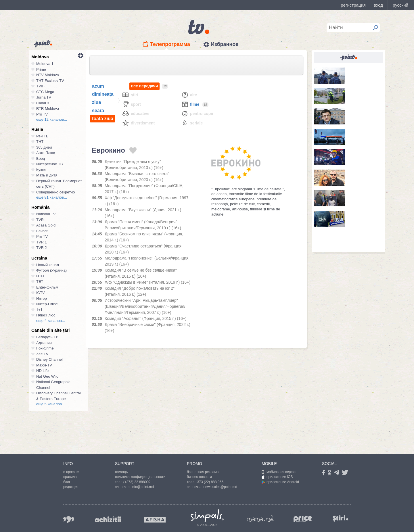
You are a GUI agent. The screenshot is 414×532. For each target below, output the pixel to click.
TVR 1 (42, 242)
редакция (71, 487)
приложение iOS (277, 477)
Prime (41, 69)
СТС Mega (45, 92)
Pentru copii (197, 113)
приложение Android (280, 482)
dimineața (103, 94)
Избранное (225, 44)
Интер (42, 298)
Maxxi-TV (44, 365)
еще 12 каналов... (52, 119)
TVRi (40, 220)
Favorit (42, 231)
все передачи (144, 86)
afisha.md (155, 520)
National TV (46, 214)
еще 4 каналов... (51, 321)
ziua (96, 102)
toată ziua (103, 119)
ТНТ (40, 142)
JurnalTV (44, 97)
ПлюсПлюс (46, 315)
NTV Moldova (48, 75)
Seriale (192, 123)
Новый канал (48, 265)
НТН (40, 276)
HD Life (42, 371)
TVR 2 (42, 248)
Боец (41, 159)
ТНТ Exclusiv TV (50, 81)
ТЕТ (40, 282)
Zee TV (42, 354)
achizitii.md (108, 519)
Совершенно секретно (56, 192)
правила (70, 477)
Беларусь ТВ (47, 337)
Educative (136, 113)
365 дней (44, 147)
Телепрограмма (170, 44)
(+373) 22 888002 (137, 482)
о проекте (71, 472)
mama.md (260, 519)
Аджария (44, 343)
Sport (131, 104)
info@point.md (143, 487)
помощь (121, 472)
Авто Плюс (46, 153)
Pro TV (42, 114)
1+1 (39, 310)
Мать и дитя (47, 175)
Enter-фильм (47, 287)
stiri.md (340, 518)
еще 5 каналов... (51, 404)
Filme (190, 104)
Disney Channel (49, 359)
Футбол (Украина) (51, 270)
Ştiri (130, 95)
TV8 (40, 86)
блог (67, 482)
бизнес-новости (199, 477)
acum (98, 86)
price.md (303, 519)
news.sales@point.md (220, 487)
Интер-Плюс (47, 304)
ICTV (41, 293)
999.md (69, 519)
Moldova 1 (45, 64)
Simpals (207, 516)
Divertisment (138, 123)
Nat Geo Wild (47, 376)
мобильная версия (279, 472)
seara (98, 111)
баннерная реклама (203, 472)
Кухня (41, 170)
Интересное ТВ (49, 164)
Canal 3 (43, 103)
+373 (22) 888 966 (209, 482)
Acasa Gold (46, 225)
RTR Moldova (48, 108)
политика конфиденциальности (140, 477)
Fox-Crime (45, 348)
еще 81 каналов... (52, 197)
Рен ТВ (42, 136)
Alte (189, 95)
